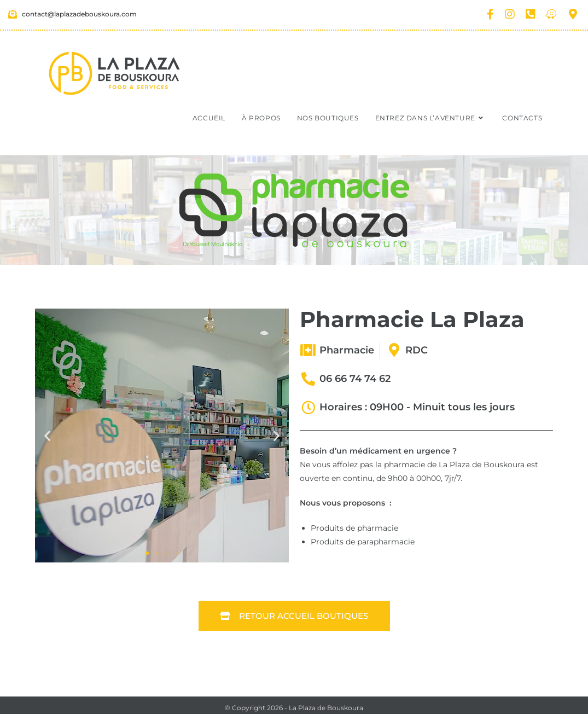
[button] (47, 435)
